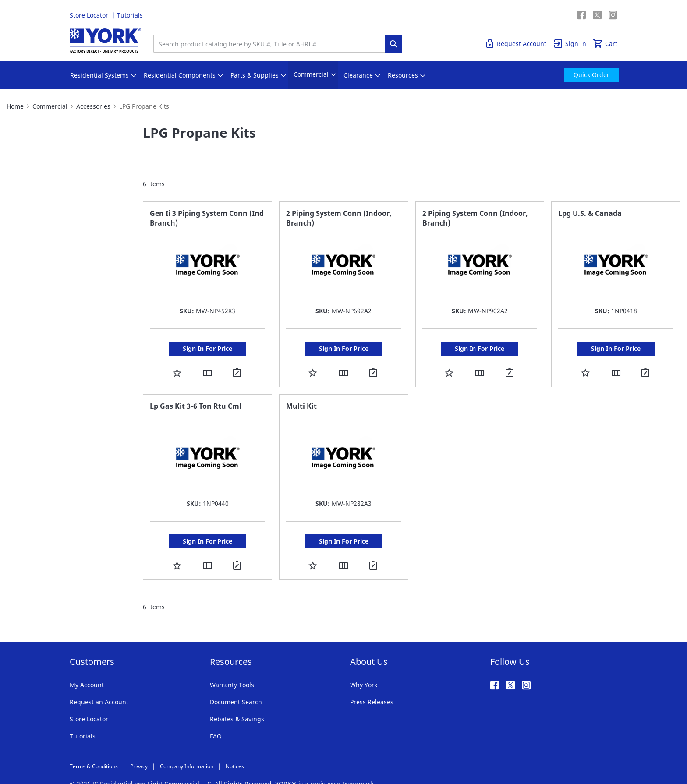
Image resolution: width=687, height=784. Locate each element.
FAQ (216, 719)
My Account (87, 667)
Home (15, 106)
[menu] (343, 75)
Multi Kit (301, 397)
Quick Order (559, 15)
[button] (177, 373)
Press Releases (372, 684)
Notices (235, 749)
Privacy (139, 749)
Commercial (50, 106)
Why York (364, 667)
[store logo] (105, 41)
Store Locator (90, 15)
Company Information (187, 749)
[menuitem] (99, 75)
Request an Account (99, 684)
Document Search (236, 684)
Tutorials (130, 15)
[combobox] (271, 44)
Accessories (93, 106)
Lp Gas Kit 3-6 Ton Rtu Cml (196, 397)
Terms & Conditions (94, 749)
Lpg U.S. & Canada (590, 213)
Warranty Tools (232, 667)
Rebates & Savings (237, 701)
